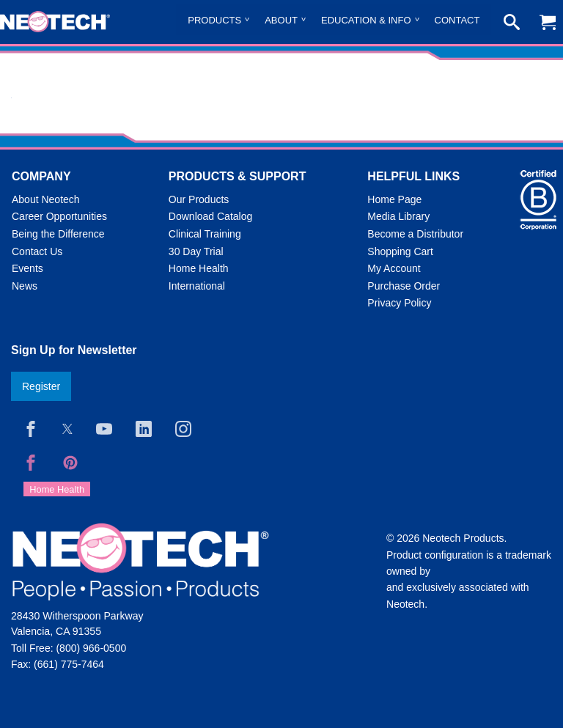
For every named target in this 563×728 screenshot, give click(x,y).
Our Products (199, 199)
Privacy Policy (399, 303)
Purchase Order (404, 286)
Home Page (394, 199)
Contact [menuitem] (457, 20)
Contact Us (37, 251)
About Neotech (46, 199)
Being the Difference (58, 234)
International (197, 286)
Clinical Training (205, 234)
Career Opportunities (59, 216)
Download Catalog (210, 216)
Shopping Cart (400, 251)
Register (41, 386)
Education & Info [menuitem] (366, 20)
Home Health (199, 268)
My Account (394, 268)
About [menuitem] (281, 20)
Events (27, 268)
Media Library (398, 216)
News (25, 286)
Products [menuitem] (214, 20)
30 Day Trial (196, 251)
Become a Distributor (415, 234)
